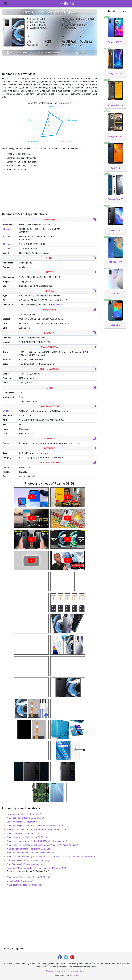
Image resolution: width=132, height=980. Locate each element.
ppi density (58, 305)
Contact (83, 971)
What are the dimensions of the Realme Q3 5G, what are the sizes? (37, 830)
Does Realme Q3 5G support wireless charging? (28, 860)
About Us (49, 971)
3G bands (7, 237)
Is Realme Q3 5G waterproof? (20, 881)
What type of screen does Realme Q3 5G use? (28, 837)
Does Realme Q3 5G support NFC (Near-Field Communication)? (36, 826)
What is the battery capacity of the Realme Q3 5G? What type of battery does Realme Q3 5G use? (51, 857)
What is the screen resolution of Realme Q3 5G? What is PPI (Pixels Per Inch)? (42, 845)
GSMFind (75, 976)
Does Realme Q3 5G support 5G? (22, 822)
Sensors (7, 443)
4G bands (7, 244)
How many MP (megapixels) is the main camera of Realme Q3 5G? (37, 868)
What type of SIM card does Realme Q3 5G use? (28, 877)
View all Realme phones (18, 53)
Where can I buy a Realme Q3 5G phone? (25, 818)
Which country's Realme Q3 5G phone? (24, 885)
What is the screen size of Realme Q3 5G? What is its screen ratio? (37, 841)
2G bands (7, 229)
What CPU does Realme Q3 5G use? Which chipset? (30, 853)
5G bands (7, 248)
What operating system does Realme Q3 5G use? (29, 849)
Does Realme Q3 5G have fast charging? (25, 864)
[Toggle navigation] (6, 4)
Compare (81, 53)
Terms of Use (73, 971)
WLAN (6, 411)
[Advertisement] (49, 63)
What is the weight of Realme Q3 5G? (24, 833)
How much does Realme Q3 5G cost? (24, 814)
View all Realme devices (49, 53)
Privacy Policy (60, 971)
